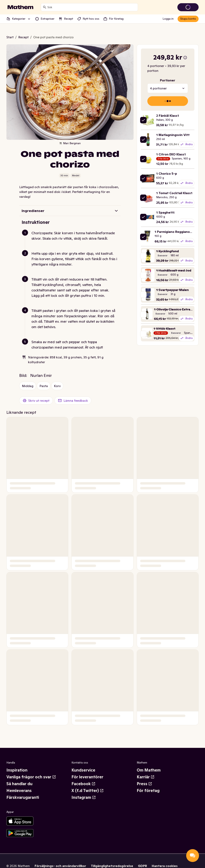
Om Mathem (149, 770)
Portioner (168, 80)
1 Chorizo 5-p (167, 173)
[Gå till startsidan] (20, 7)
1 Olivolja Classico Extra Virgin (177, 309)
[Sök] (45, 7)
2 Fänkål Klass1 (168, 116)
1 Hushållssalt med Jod (174, 270)
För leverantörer (87, 777)
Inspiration (17, 770)
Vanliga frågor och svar (31, 777)
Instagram (84, 797)
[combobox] (92, 7)
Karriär (146, 777)
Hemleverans (19, 791)
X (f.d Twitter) (88, 791)
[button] (72, 240)
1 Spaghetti (165, 212)
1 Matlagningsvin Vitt (173, 135)
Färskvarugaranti (23, 797)
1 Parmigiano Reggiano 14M (176, 232)
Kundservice (83, 770)
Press (144, 784)
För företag (148, 791)
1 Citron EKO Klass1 (171, 154)
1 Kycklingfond (167, 251)
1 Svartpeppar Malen (172, 290)
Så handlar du (19, 784)
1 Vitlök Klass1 (164, 329)
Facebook (83, 784)
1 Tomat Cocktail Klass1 (174, 193)
